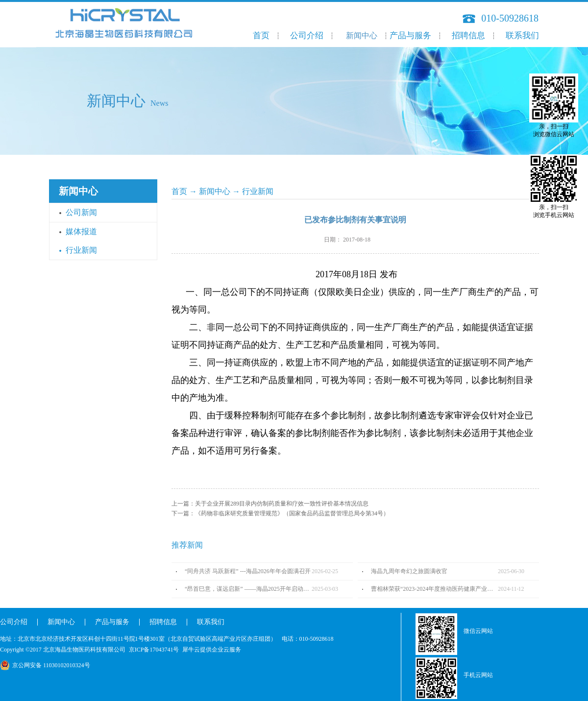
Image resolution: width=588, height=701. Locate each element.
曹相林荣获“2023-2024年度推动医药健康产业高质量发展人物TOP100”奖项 (434, 589)
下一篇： (280, 513)
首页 (261, 36)
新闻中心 (215, 191)
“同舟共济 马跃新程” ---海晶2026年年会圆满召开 (248, 571)
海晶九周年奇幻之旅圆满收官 (409, 571)
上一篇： (270, 504)
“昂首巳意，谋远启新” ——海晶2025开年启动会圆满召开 (248, 589)
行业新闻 (258, 191)
